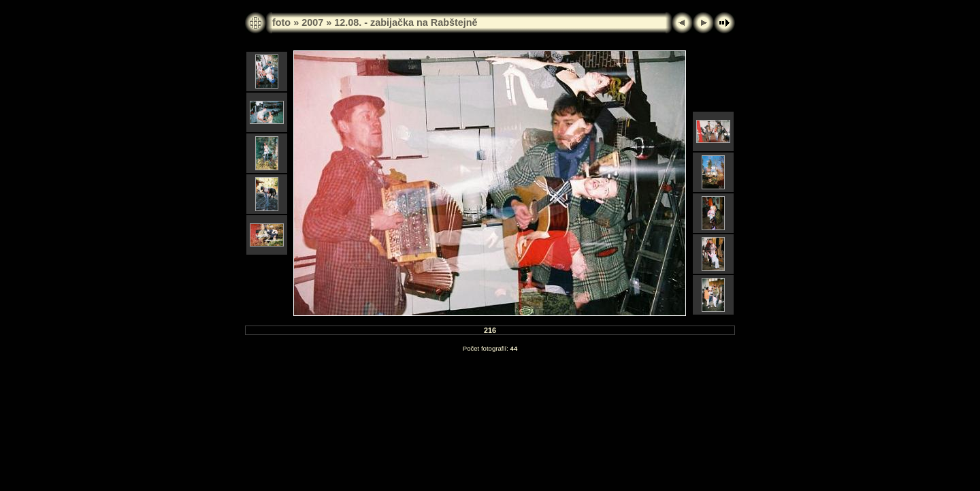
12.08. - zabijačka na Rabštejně (406, 22)
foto (281, 22)
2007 (312, 22)
